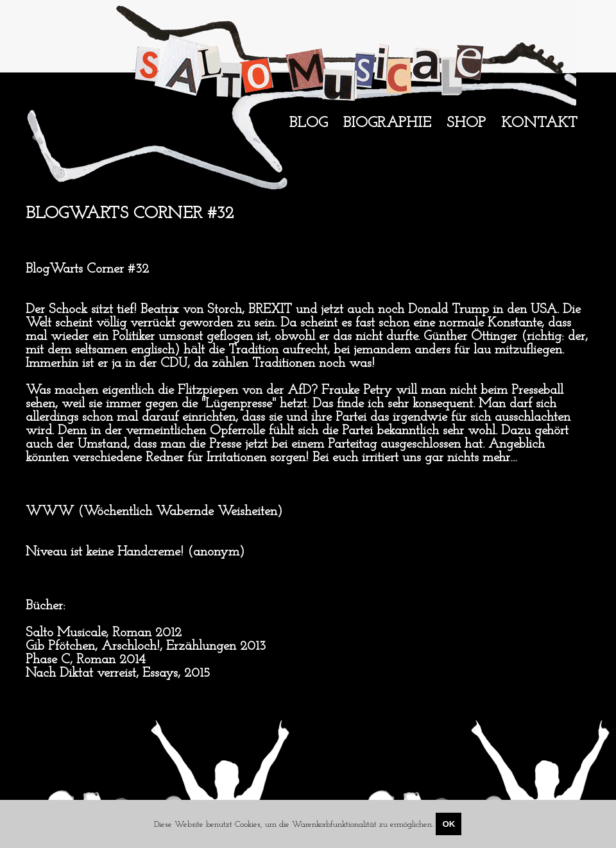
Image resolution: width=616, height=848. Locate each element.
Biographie (387, 123)
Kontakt (539, 123)
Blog (309, 123)
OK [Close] (449, 824)
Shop (466, 123)
